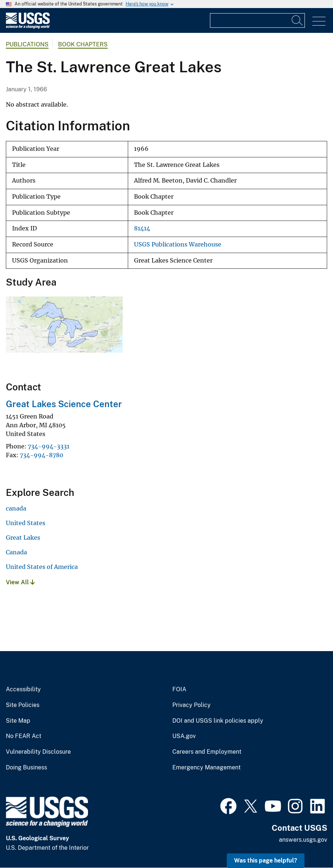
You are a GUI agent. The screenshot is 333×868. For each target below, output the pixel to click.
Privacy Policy (192, 705)
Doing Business (26, 768)
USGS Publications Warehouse (178, 244)
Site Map (18, 721)
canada (16, 508)
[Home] (28, 27)
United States (26, 523)
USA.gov (184, 736)
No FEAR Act (24, 736)
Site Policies (23, 705)
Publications (27, 44)
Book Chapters (83, 44)
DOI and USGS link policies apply (218, 721)
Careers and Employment (207, 752)
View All (20, 582)
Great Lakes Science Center (64, 404)
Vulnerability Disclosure (38, 752)
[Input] (257, 20)
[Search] (298, 20)
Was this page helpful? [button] (266, 861)
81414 (142, 228)
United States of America (42, 567)
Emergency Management (206, 768)
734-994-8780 (41, 455)
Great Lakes (23, 538)
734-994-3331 (49, 446)
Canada (16, 552)
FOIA (179, 689)
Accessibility (23, 689)
